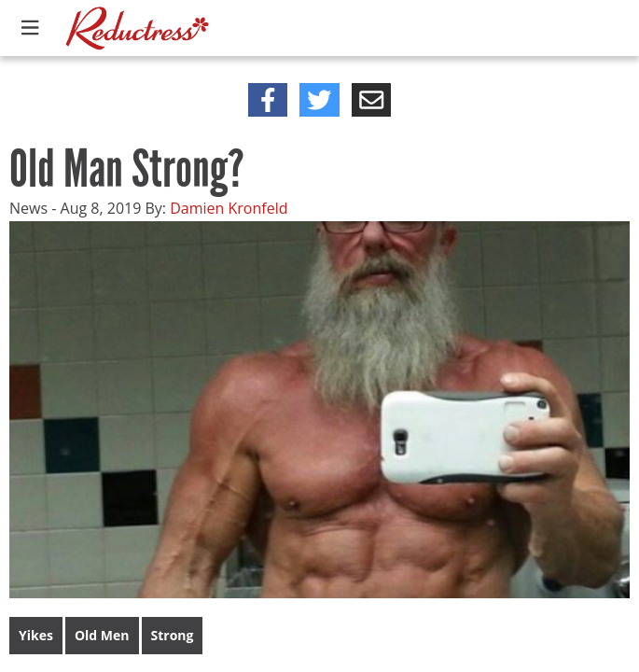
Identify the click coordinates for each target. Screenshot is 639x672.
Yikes (36, 635)
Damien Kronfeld (229, 208)
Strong (173, 635)
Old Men (102, 635)
